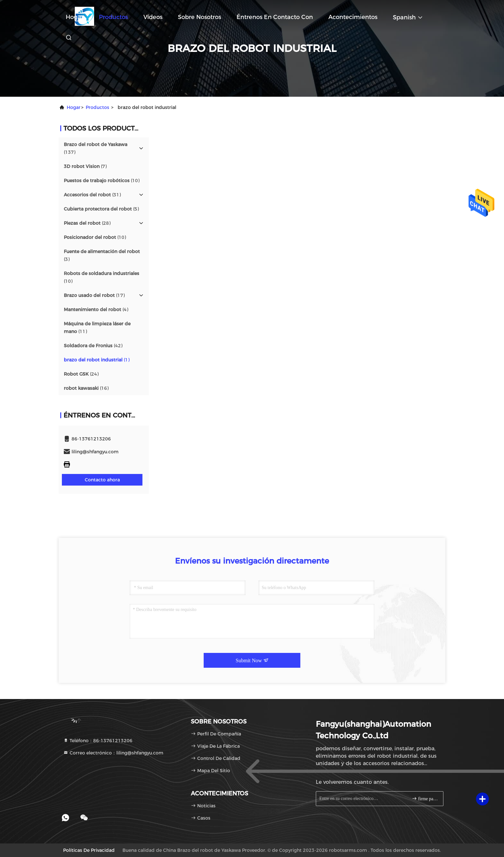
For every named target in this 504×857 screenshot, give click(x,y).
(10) (102, 181)
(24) (81, 374)
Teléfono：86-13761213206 (98, 741)
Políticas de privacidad (89, 850)
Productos (113, 17)
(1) (97, 360)
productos (97, 107)
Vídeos (153, 17)
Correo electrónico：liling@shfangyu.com (113, 753)
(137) (96, 148)
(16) (86, 388)
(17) (94, 295)
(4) (96, 310)
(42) (93, 346)
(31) (92, 195)
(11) (97, 328)
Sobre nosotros (199, 17)
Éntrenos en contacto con (275, 17)
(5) (101, 209)
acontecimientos (353, 17)
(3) (102, 255)
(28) (87, 223)
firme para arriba (425, 798)
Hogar (75, 17)
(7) (85, 166)
